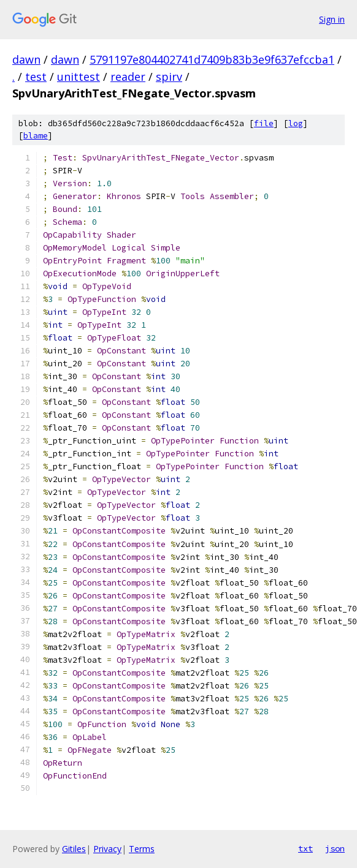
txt (305, 848)
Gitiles (74, 849)
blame (36, 136)
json (335, 848)
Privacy (107, 849)
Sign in (332, 19)
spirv (169, 77)
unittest (79, 77)
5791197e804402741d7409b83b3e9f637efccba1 (212, 59)
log (296, 123)
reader (128, 77)
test (36, 77)
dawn (26, 59)
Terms (142, 849)
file (264, 123)
